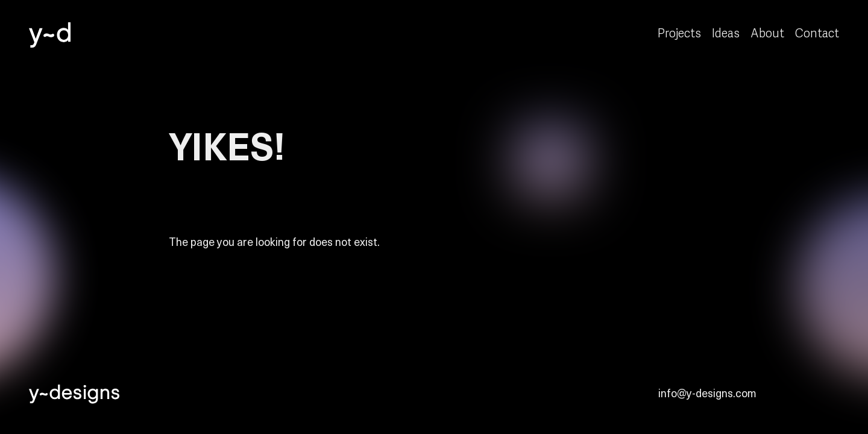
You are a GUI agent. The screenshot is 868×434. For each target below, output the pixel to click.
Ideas (726, 34)
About (767, 34)
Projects (679, 34)
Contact (817, 34)
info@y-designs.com (707, 393)
